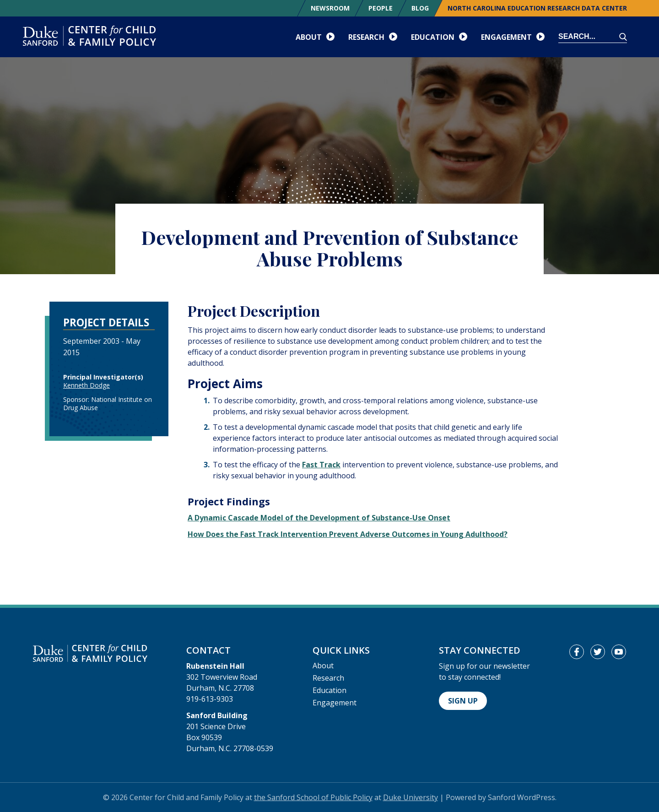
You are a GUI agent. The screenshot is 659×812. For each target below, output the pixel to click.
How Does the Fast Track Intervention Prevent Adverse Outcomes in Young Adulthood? (348, 534)
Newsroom (330, 8)
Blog (420, 8)
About (323, 666)
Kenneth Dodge (86, 385)
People (381, 8)
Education (329, 690)
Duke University (411, 797)
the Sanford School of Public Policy (313, 797)
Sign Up (463, 701)
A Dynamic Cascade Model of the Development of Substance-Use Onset (319, 518)
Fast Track (321, 465)
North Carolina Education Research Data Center (537, 8)
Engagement (335, 703)
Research (328, 678)
